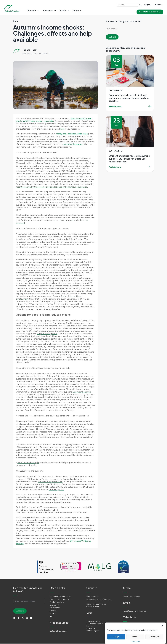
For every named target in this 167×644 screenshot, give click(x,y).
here (72, 129)
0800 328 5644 (93, 607)
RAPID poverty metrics (59, 599)
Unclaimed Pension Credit (60, 596)
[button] (162, 626)
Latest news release (132, 596)
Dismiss (135, 637)
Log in (147, 5)
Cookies (53, 611)
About (158, 5)
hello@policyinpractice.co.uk (134, 611)
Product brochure (57, 602)
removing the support (74, 144)
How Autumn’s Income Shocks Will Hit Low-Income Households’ (54, 120)
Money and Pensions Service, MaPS (73, 134)
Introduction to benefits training (99, 599)
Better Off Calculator (58, 632)
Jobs (52, 617)
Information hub (93, 596)
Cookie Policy (135, 641)
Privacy (53, 614)
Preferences (154, 637)
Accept (116, 637)
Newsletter (55, 608)
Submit (112, 37)
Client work (54, 605)
